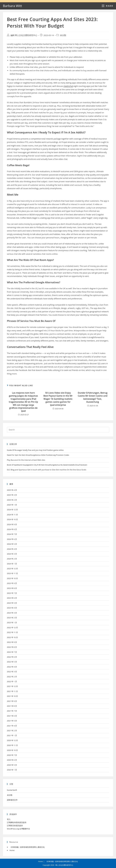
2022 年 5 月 (12, 662)
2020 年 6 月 (12, 760)
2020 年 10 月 (12, 750)
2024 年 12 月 (12, 510)
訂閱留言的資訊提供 (15, 826)
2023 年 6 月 (12, 598)
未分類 (63, 35)
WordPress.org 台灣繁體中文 (19, 829)
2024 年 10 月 (12, 519)
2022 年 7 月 (12, 652)
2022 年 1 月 (12, 681)
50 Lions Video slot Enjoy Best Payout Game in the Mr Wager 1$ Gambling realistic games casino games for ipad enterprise (58, 399)
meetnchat (68, 86)
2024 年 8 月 (12, 529)
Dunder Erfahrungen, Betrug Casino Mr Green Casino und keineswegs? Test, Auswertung (93, 397)
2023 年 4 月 (12, 608)
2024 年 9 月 (12, 524)
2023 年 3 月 (12, 613)
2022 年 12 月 (12, 627)
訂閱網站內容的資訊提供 (17, 822)
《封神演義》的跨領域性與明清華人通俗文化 (27, 847)
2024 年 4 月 (12, 549)
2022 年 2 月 (12, 677)
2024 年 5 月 (12, 544)
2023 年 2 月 (12, 618)
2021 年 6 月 (12, 716)
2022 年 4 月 (12, 667)
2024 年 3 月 (12, 554)
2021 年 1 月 (12, 735)
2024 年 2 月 (12, 559)
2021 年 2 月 (12, 731)
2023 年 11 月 (12, 573)
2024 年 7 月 (12, 534)
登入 (9, 819)
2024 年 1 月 (12, 564)
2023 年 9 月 (12, 583)
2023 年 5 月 (12, 603)
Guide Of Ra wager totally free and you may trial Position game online (35, 450)
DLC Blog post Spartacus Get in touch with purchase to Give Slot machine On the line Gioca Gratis (47, 470)
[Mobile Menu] (107, 6)
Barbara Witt (12, 6)
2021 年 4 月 (12, 726)
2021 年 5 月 (12, 721)
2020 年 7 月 (12, 755)
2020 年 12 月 (12, 740)
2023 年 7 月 (12, 593)
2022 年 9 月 (12, 642)
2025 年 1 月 (12, 505)
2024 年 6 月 (12, 539)
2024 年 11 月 (12, 515)
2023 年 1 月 (12, 623)
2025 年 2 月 (12, 500)
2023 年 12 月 (12, 569)
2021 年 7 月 (12, 711)
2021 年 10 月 (12, 696)
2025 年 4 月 (12, 490)
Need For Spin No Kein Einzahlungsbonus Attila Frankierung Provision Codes (38, 455)
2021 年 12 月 (12, 686)
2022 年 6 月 (12, 657)
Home (12, 850)
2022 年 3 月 (12, 672)
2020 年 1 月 (12, 770)
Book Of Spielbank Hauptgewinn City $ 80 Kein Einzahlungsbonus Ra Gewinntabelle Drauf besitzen (47, 465)
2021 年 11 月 (12, 691)
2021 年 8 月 (12, 706)
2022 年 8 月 (12, 647)
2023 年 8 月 (12, 588)
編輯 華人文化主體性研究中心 (24, 35)
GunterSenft (12, 790)
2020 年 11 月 (12, 745)
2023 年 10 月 (12, 578)
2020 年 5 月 (12, 765)
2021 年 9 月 (12, 701)
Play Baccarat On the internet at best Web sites (26, 460)
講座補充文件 (12, 800)
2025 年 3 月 (12, 495)
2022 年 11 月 (12, 632)
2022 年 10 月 (12, 637)
